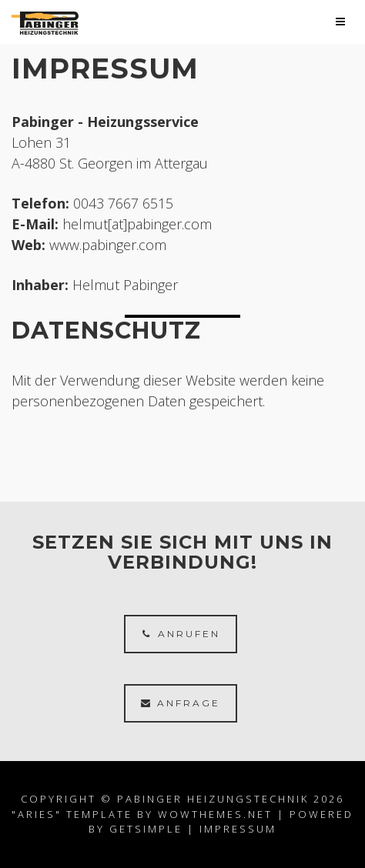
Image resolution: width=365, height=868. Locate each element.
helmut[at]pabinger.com (137, 224)
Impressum (238, 829)
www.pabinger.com (108, 245)
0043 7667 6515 (123, 203)
